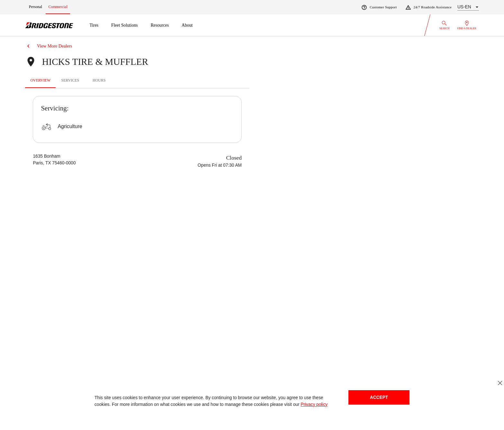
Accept (379, 397)
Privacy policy (314, 404)
